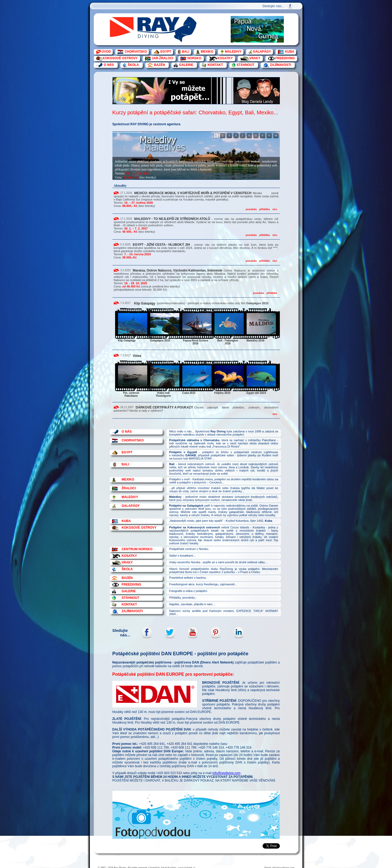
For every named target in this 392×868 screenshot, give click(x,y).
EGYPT (166, 52)
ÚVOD (106, 52)
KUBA (290, 52)
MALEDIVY (233, 52)
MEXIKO (207, 52)
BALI (186, 52)
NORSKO (194, 58)
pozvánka (251, 209)
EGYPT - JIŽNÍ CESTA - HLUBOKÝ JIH (161, 245)
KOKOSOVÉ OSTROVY (120, 58)
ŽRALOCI (129, 488)
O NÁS (109, 65)
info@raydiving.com (226, 773)
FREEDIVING (285, 58)
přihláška (264, 209)
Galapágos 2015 (257, 303)
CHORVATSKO (136, 52)
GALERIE (186, 65)
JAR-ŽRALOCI (163, 58)
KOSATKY (225, 58)
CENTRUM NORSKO (137, 549)
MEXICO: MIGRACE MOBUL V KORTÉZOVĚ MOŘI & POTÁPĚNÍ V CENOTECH (193, 193)
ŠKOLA (133, 65)
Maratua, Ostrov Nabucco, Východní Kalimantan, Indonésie (177, 270)
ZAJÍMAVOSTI (281, 65)
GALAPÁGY (262, 52)
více (275, 209)
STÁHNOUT (245, 65)
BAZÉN (160, 65)
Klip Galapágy (145, 303)
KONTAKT (215, 65)
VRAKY (255, 58)
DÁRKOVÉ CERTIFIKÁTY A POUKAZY (165, 407)
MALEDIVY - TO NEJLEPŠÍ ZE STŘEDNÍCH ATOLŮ (172, 219)
